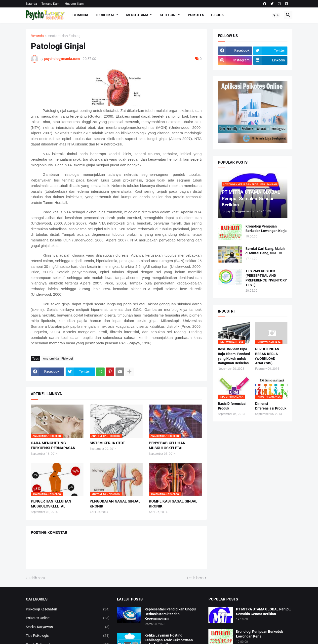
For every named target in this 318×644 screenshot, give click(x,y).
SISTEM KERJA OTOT (107, 443)
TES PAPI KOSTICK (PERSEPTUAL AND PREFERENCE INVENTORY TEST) (266, 278)
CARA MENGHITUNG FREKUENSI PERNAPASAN (53, 446)
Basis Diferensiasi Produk (232, 406)
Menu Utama (137, 15)
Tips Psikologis (68, 636)
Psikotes (196, 15)
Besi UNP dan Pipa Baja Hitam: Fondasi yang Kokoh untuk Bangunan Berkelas (234, 356)
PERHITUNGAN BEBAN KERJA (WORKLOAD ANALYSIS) (267, 356)
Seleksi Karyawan (68, 627)
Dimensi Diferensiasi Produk (271, 406)
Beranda (31, 4)
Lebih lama (195, 578)
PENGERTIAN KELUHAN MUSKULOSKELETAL (51, 504)
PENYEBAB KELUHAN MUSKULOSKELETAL (167, 446)
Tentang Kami (51, 4)
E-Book (218, 15)
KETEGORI (168, 15)
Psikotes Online (68, 618)
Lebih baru (37, 578)
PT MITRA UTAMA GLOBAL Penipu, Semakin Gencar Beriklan (264, 612)
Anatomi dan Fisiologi (65, 36)
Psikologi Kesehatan (68, 609)
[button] (276, 15)
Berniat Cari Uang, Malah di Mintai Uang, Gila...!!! (265, 251)
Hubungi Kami (75, 4)
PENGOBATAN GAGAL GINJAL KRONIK (115, 504)
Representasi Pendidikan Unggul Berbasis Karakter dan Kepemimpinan (170, 614)
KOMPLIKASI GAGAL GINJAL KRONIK (173, 504)
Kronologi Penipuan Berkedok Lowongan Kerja (266, 229)
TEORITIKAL (105, 15)
